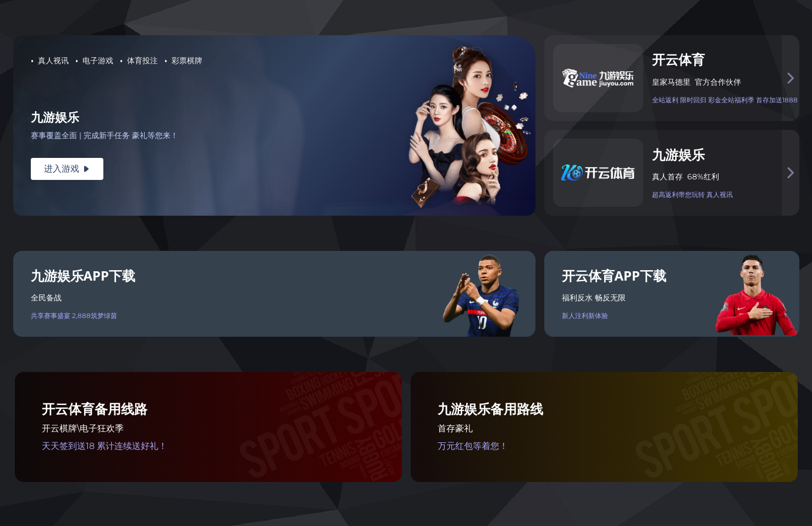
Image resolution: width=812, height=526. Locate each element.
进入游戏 (67, 169)
